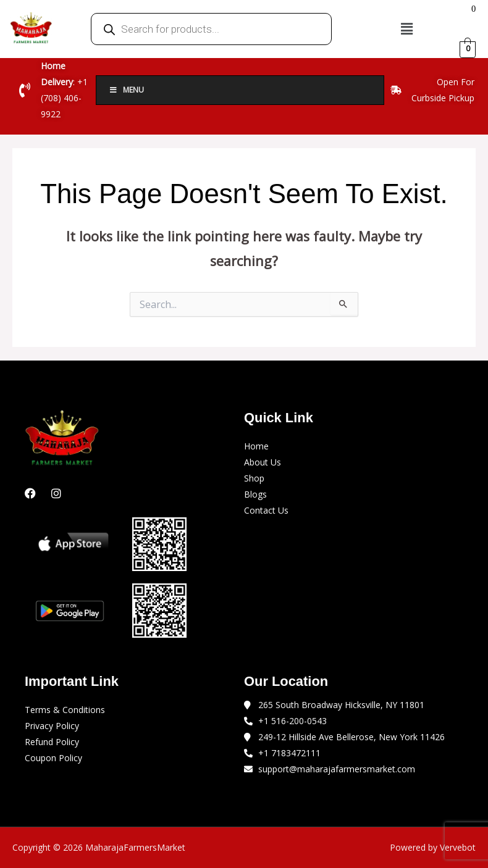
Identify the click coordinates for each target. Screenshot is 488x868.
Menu (126, 90)
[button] (406, 28)
